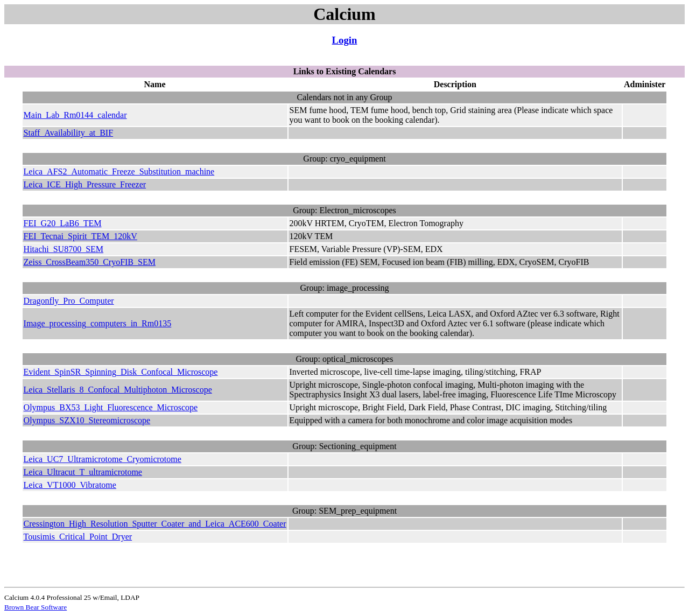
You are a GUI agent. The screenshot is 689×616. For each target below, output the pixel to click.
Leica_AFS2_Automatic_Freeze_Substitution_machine (119, 171)
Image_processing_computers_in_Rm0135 (98, 323)
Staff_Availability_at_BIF (69, 133)
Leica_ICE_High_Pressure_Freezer (85, 184)
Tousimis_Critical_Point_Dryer (78, 537)
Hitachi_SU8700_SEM (64, 249)
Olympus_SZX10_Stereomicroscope (87, 420)
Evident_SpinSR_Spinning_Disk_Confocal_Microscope (121, 372)
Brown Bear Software (36, 607)
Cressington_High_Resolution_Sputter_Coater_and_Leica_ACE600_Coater (155, 524)
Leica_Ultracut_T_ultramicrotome (83, 472)
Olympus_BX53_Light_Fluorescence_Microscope (111, 407)
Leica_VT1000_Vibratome (70, 485)
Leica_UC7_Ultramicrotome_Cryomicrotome (103, 459)
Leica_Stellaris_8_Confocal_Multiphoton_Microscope (118, 390)
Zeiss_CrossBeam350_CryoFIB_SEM (90, 262)
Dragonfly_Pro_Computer (69, 301)
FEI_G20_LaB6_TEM (63, 223)
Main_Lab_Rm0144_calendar (75, 115)
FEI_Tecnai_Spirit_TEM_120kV (80, 236)
